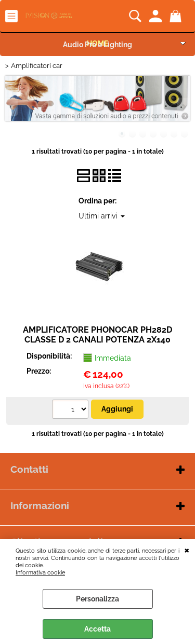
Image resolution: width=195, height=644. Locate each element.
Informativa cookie (40, 572)
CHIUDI (187, 550)
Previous (12, 107)
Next (183, 107)
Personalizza (97, 599)
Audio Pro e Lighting (97, 45)
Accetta (97, 629)
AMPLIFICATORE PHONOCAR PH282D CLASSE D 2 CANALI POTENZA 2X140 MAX (97, 340)
